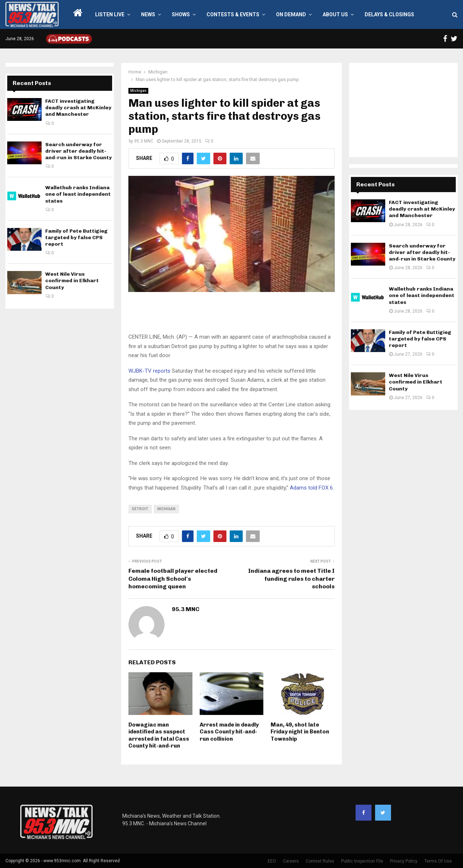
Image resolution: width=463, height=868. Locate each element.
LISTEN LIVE (110, 14)
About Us (335, 14)
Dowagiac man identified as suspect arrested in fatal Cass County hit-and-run (159, 735)
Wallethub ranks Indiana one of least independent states (78, 194)
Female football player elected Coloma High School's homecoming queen (173, 579)
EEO (272, 861)
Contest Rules (320, 861)
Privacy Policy (404, 861)
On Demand (291, 14)
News (148, 14)
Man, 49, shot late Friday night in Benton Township (300, 732)
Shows (181, 14)
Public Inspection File (362, 861)
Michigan (138, 91)
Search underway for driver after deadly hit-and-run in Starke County (78, 151)
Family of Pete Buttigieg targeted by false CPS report (76, 238)
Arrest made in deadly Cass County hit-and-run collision (229, 732)
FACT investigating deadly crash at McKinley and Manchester (78, 108)
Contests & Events (233, 14)
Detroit (140, 509)
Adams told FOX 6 (311, 488)
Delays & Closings (389, 14)
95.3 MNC (144, 141)
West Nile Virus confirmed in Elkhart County (72, 281)
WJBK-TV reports (149, 371)
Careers (291, 861)
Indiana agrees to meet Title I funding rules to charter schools (291, 579)
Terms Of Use (438, 861)
